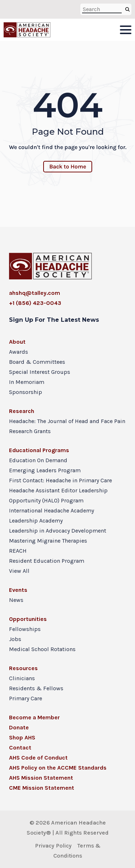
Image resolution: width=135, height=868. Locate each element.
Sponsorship (26, 392)
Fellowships (25, 629)
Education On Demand (38, 460)
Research (22, 411)
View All (19, 571)
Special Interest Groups (40, 372)
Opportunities (28, 619)
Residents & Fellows (36, 688)
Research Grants (30, 431)
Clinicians (22, 678)
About (17, 342)
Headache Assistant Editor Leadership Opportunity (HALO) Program (58, 495)
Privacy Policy (53, 846)
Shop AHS (22, 737)
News (16, 600)
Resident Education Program (47, 561)
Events (18, 590)
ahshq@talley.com (35, 293)
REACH (18, 551)
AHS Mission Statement (41, 778)
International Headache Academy (51, 510)
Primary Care (26, 698)
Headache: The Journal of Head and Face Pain (67, 421)
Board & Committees (37, 362)
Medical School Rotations (42, 649)
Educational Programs (39, 450)
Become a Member (34, 717)
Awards (19, 352)
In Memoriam (27, 382)
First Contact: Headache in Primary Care (60, 480)
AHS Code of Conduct (38, 758)
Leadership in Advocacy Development (58, 531)
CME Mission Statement (42, 788)
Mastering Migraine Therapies (48, 541)
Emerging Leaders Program (45, 470)
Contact (20, 748)
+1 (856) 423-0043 (35, 303)
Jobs (15, 639)
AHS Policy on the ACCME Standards (58, 768)
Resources (23, 668)
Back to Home (68, 166)
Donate (19, 727)
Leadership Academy (36, 521)
